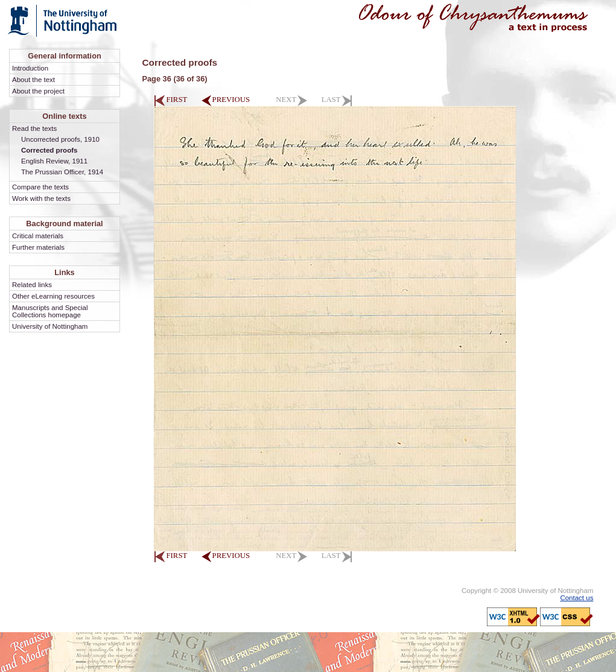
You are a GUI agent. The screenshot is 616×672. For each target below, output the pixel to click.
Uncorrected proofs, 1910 (60, 139)
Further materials (38, 247)
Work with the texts (41, 198)
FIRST (170, 100)
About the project (38, 91)
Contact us (576, 598)
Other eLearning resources (53, 296)
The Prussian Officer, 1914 (62, 172)
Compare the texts (40, 187)
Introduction (30, 68)
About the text (33, 80)
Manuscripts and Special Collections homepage (50, 311)
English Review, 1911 (54, 161)
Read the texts (34, 128)
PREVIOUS (226, 100)
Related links (32, 285)
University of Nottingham (50, 326)
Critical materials (38, 236)
